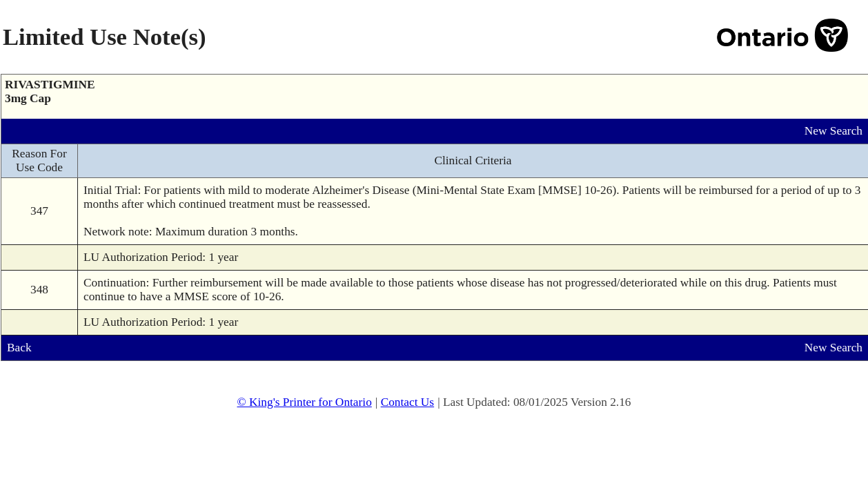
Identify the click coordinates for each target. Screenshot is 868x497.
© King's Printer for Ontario (304, 402)
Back (19, 348)
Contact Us (408, 402)
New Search (834, 131)
